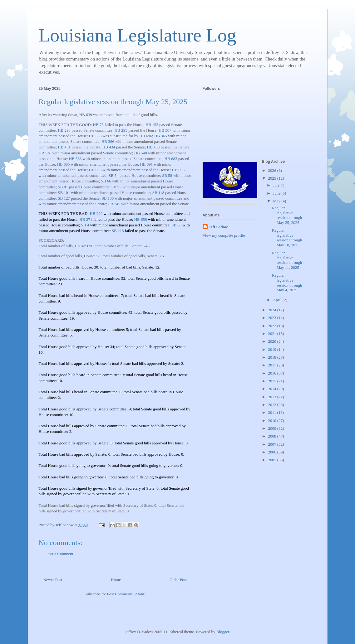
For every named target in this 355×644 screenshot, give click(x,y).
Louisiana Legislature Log (138, 35)
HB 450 (153, 147)
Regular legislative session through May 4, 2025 (287, 283)
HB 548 (141, 153)
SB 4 (85, 225)
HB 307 (165, 130)
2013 (273, 397)
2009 (273, 428)
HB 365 (161, 136)
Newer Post (53, 580)
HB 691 (146, 164)
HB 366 (108, 141)
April (278, 300)
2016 (273, 373)
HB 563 (75, 159)
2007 (273, 444)
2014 (273, 389)
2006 (273, 452)
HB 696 (178, 170)
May (277, 201)
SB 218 (118, 231)
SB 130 (108, 198)
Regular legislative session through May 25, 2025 (287, 215)
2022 (273, 326)
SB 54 (114, 175)
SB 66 (106, 181)
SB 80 (176, 225)
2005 (273, 460)
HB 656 (141, 219)
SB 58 (167, 175)
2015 (273, 381)
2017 (273, 365)
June (277, 193)
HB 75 (98, 125)
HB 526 (45, 153)
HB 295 (121, 130)
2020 (273, 341)
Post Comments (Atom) (126, 594)
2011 (273, 412)
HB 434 (109, 147)
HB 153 (152, 125)
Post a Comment (60, 554)
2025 (273, 178)
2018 (273, 357)
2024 (273, 310)
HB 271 (86, 219)
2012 (273, 405)
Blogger (223, 632)
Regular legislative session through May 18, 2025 (287, 238)
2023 (273, 318)
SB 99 (116, 187)
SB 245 (114, 204)
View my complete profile (224, 235)
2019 (273, 349)
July (277, 185)
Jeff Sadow (218, 227)
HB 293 (64, 130)
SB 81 (63, 187)
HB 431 (64, 147)
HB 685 (64, 164)
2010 (273, 421)
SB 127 (64, 198)
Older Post (178, 580)
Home (116, 580)
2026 (273, 170)
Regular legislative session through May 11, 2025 (287, 260)
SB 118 (158, 193)
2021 (273, 334)
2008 (273, 436)
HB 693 (95, 170)
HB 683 (171, 159)
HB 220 (96, 213)
